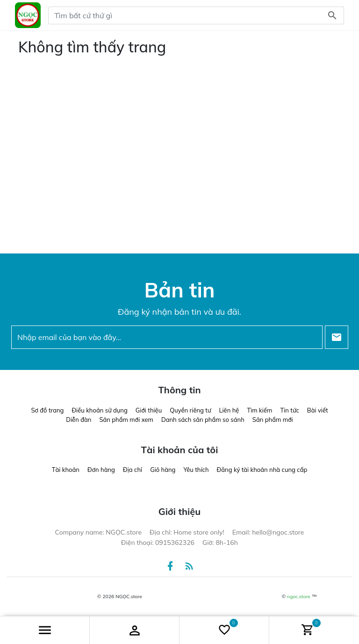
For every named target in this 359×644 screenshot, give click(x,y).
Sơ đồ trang (47, 410)
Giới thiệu (149, 410)
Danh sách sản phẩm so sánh (203, 420)
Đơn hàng (101, 470)
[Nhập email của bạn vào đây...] (167, 337)
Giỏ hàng (163, 470)
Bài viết (318, 410)
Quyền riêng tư (190, 410)
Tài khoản (66, 470)
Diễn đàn (79, 420)
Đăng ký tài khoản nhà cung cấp (262, 470)
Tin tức (289, 410)
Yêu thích (196, 470)
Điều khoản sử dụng (99, 410)
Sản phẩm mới (273, 420)
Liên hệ (229, 410)
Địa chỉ (133, 470)
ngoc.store (299, 597)
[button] (45, 630)
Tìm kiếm (259, 410)
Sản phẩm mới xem (126, 420)
